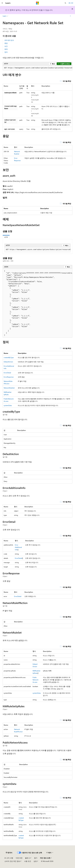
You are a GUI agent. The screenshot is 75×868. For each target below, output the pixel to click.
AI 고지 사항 (9, 858)
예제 (6, 49)
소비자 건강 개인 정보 (12, 861)
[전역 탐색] (2, 3)
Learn (5, 16)
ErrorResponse (9, 377)
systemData (8, 405)
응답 (6, 43)
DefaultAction (8, 362)
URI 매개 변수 (9, 40)
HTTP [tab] (6, 237)
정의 (6, 52)
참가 (36, 858)
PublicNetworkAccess (35, 680)
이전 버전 (19, 858)
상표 (35, 861)
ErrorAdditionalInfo (18, 547)
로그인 (71, 3)
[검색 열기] (65, 3)
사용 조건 (28, 861)
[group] (37, 68)
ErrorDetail (7, 373)
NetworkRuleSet (9, 388)
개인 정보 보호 (45, 858)
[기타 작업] (70, 16)
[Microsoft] (37, 3)
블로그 (27, 858)
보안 (6, 46)
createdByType (9, 357)
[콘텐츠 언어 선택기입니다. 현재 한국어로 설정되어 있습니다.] (9, 853)
